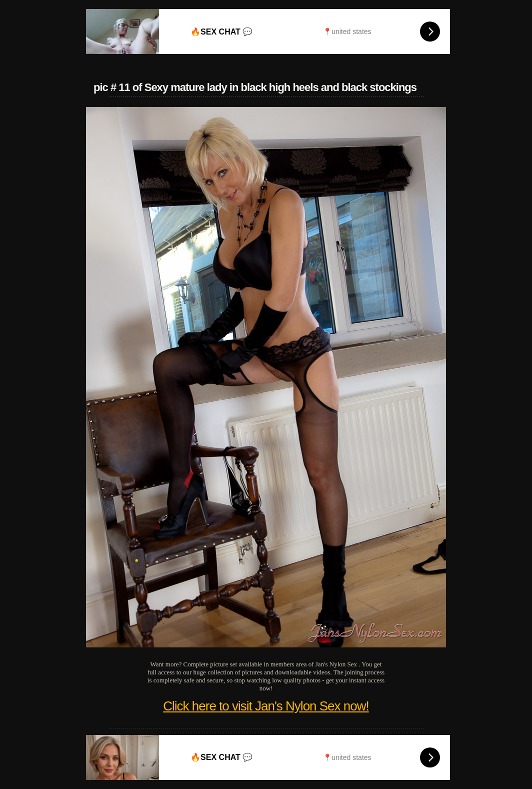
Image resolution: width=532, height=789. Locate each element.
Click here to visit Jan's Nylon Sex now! (266, 706)
